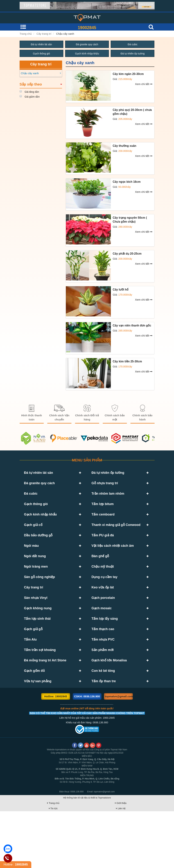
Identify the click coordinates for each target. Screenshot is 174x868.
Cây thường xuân (124, 146)
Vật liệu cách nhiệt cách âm (113, 565)
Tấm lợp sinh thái (37, 657)
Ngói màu (31, 565)
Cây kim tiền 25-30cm (127, 362)
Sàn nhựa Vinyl (36, 630)
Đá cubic (133, 44)
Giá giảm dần (32, 97)
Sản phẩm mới (103, 696)
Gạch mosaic (102, 643)
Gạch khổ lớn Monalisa (109, 709)
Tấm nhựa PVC (103, 683)
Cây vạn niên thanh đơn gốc (132, 326)
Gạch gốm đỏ (34, 722)
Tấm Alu (30, 683)
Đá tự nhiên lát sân (41, 44)
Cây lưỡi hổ (121, 290)
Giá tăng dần (32, 92)
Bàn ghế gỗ (100, 578)
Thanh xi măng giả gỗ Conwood (116, 538)
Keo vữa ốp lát (103, 617)
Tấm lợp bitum (103, 512)
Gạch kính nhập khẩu (87, 54)
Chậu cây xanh (65, 34)
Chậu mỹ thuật (103, 591)
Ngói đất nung (35, 578)
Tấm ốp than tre (104, 735)
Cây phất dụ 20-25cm (127, 254)
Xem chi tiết (144, 84)
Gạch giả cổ (33, 538)
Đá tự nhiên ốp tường (133, 54)
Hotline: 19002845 (56, 753)
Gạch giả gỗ (33, 670)
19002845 (87, 28)
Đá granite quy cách (87, 44)
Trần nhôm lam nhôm (108, 499)
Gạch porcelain (103, 630)
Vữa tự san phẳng (38, 735)
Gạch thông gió (41, 54)
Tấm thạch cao (103, 670)
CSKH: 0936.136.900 (87, 753)
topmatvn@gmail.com (119, 753)
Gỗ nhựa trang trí (105, 486)
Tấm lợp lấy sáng (105, 657)
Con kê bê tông (103, 722)
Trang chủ (26, 34)
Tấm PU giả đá (103, 552)
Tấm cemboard (103, 525)
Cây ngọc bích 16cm (127, 182)
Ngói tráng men (36, 591)
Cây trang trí (44, 34)
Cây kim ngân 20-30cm (128, 74)
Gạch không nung (38, 643)
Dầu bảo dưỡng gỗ (38, 552)
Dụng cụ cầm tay (105, 604)
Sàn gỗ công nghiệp (40, 604)
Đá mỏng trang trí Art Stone (45, 709)
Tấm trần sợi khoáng (40, 696)
